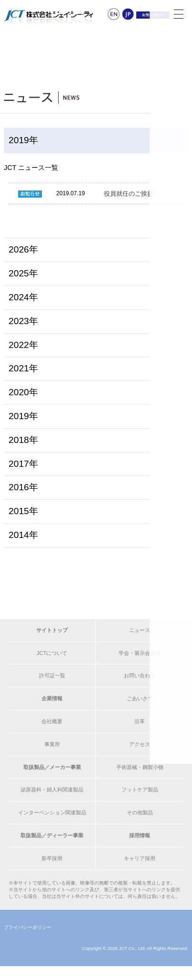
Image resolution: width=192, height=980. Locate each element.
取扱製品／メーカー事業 (52, 767)
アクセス (140, 744)
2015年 (23, 511)
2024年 (23, 297)
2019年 (23, 416)
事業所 (52, 744)
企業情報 (52, 698)
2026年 (23, 249)
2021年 (23, 368)
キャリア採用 (140, 858)
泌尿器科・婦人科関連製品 (52, 790)
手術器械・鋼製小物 (140, 767)
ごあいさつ (140, 698)
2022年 (23, 345)
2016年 (23, 487)
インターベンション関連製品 (52, 812)
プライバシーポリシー (28, 927)
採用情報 (140, 835)
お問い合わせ (140, 675)
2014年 (23, 535)
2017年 (23, 464)
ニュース (140, 630)
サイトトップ (52, 630)
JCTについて (52, 653)
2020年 (23, 392)
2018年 (23, 440)
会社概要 (52, 721)
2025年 (23, 273)
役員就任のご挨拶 (129, 194)
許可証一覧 (52, 675)
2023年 (23, 321)
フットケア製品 (140, 790)
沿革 (140, 721)
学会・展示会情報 (140, 653)
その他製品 (140, 812)
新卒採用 (52, 858)
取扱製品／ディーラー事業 (52, 835)
